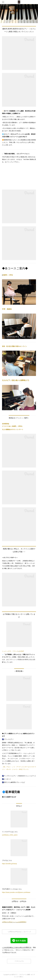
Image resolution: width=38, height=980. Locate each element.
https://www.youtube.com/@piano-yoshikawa (16, 892)
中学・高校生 (7, 309)
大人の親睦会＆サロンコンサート (13, 429)
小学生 (11, 275)
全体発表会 (6, 424)
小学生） (20, 426)
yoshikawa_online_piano (10, 835)
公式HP (21, 651)
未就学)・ (6, 275)
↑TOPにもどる (19, 961)
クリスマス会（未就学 (9, 426)
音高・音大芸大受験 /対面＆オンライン (14, 346)
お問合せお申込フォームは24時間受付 (14, 922)
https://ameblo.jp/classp (9, 864)
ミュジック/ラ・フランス (10, 651)
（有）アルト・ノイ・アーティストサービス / (17, 767)
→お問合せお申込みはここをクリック (19, 932)
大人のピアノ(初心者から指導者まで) (16, 380)
